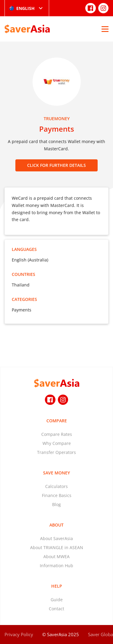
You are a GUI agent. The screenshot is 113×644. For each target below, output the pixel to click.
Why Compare (57, 443)
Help (57, 586)
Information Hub (56, 566)
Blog (56, 504)
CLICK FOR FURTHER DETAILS (56, 165)
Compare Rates (57, 434)
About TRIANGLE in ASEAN (57, 547)
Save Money (56, 473)
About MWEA (56, 556)
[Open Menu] (105, 29)
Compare (57, 421)
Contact (56, 609)
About (56, 525)
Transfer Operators (56, 452)
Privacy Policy (19, 634)
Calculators (56, 486)
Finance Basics (57, 495)
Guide (57, 600)
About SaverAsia (56, 538)
